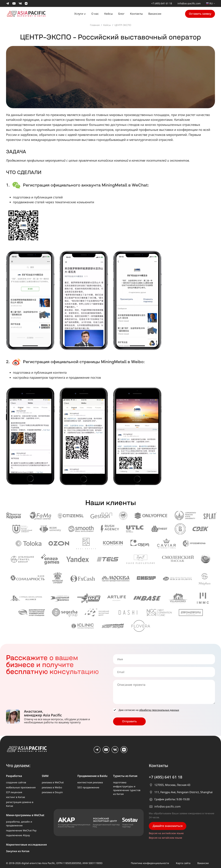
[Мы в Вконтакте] (20, 3)
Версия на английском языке (166, 833)
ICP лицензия (14, 792)
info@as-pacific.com (167, 806)
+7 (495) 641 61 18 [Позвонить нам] (162, 3)
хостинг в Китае (16, 797)
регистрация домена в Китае (20, 804)
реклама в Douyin (52, 792)
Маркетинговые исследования (26, 844)
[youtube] (106, 752)
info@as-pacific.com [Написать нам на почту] (189, 3)
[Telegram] (97, 752)
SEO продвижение (88, 787)
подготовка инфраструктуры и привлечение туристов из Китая (127, 788)
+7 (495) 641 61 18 (166, 777)
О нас (95, 14)
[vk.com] (115, 752)
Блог (121, 14)
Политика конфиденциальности (150, 863)
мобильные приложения (21, 787)
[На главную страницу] (28, 13)
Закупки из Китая (18, 851)
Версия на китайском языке (165, 838)
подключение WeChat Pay (21, 830)
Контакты (136, 14)
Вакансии (155, 14)
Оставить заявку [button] (200, 14)
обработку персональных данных (159, 710)
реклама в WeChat (53, 782)
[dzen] (124, 752)
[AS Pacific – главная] (29, 750)
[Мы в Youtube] (14, 3)
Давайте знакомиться (168, 826)
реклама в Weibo (52, 787)
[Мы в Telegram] (8, 3)
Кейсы (109, 14)
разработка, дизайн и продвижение (19, 823)
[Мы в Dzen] (26, 3)
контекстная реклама (90, 782)
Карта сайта (183, 863)
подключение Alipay (18, 835)
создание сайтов (16, 782)
